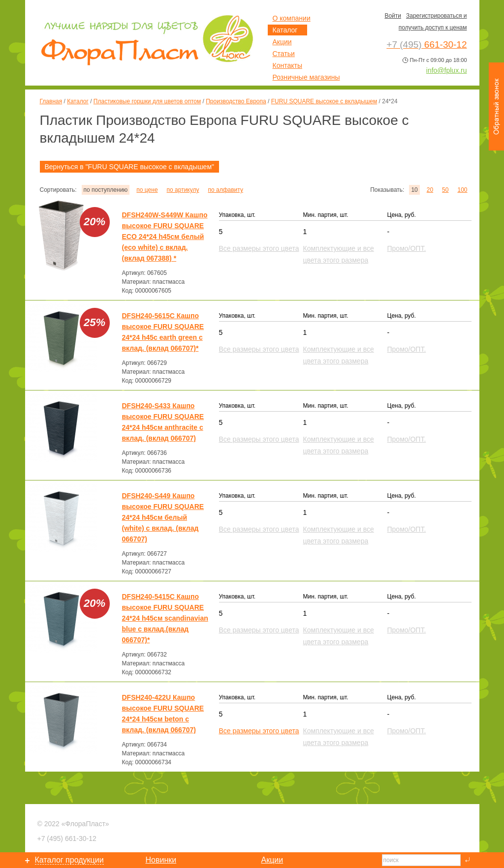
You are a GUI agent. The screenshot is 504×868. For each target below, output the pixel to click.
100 (462, 190)
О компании (292, 18)
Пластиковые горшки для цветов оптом (147, 101)
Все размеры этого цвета (259, 731)
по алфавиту (225, 190)
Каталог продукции (69, 860)
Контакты (287, 65)
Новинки (161, 860)
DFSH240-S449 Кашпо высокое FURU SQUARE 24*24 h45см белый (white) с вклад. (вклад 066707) (163, 517)
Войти (393, 16)
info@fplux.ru (447, 70)
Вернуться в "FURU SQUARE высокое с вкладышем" (130, 167)
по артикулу (183, 190)
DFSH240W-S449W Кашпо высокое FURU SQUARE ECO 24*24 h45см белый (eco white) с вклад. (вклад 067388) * (165, 237)
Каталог (78, 101)
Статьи (284, 54)
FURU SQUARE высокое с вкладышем (324, 101)
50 (445, 190)
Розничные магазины (306, 77)
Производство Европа (236, 101)
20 (430, 190)
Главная (51, 101)
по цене (147, 190)
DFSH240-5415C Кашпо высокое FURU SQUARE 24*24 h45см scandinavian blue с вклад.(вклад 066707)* (165, 618)
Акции (282, 42)
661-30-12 (67, 838)
